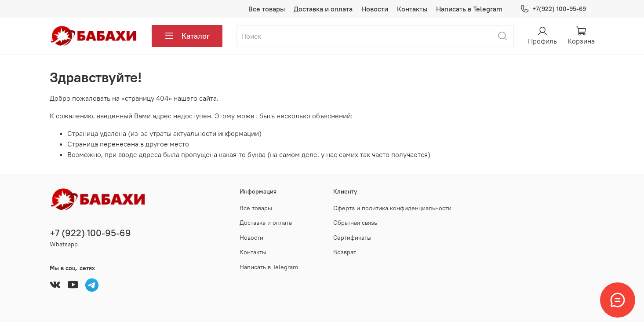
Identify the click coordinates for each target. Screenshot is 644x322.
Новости (375, 9)
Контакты (412, 9)
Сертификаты (352, 238)
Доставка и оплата (323, 9)
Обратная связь (355, 223)
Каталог (187, 36)
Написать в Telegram (469, 9)
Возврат (345, 252)
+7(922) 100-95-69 (553, 9)
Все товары (267, 9)
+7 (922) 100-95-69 (90, 233)
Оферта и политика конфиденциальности (392, 208)
